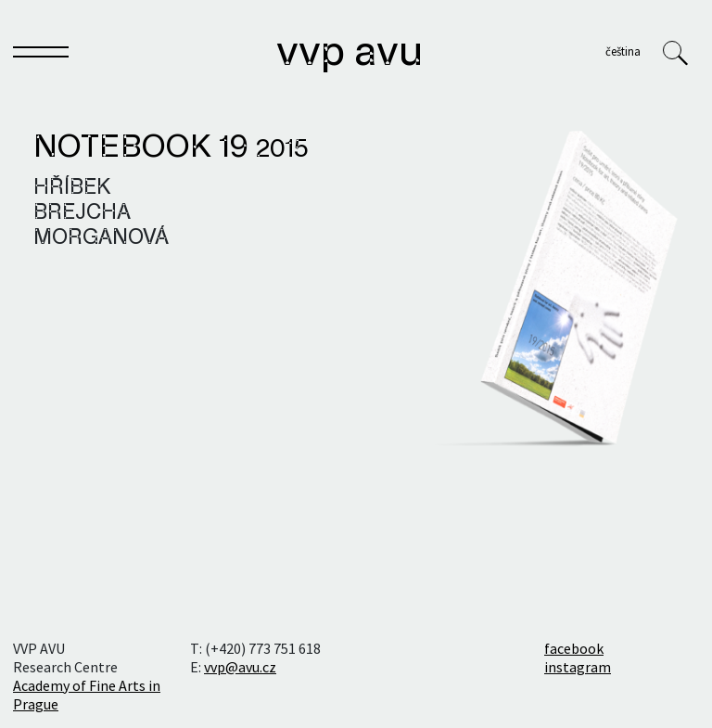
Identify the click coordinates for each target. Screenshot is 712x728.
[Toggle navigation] (41, 56)
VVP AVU (350, 54)
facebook (574, 648)
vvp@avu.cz (240, 667)
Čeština (623, 51)
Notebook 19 (171, 148)
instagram (578, 667)
